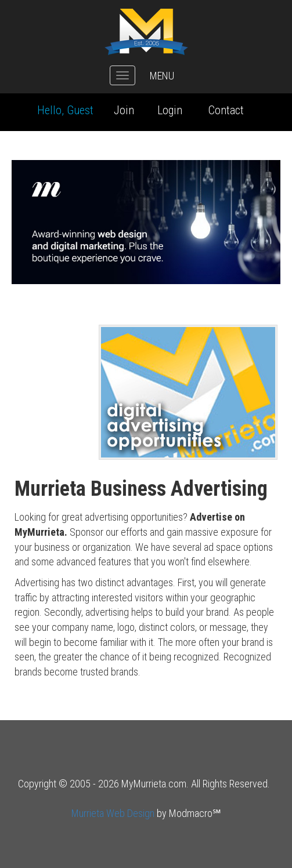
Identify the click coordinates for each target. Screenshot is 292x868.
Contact (226, 110)
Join (124, 110)
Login (170, 110)
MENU (162, 76)
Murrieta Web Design (113, 813)
